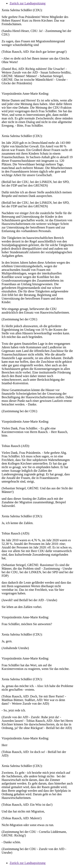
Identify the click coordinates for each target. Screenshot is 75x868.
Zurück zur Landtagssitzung (28, 3)
